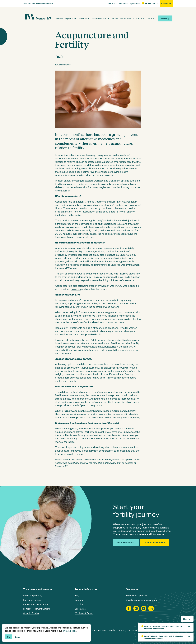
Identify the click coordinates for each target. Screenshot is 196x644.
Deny (17, 637)
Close (187, 619)
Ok (8, 637)
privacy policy (69, 631)
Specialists (135, 3)
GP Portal (113, 3)
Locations (124, 3)
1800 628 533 (151, 3)
